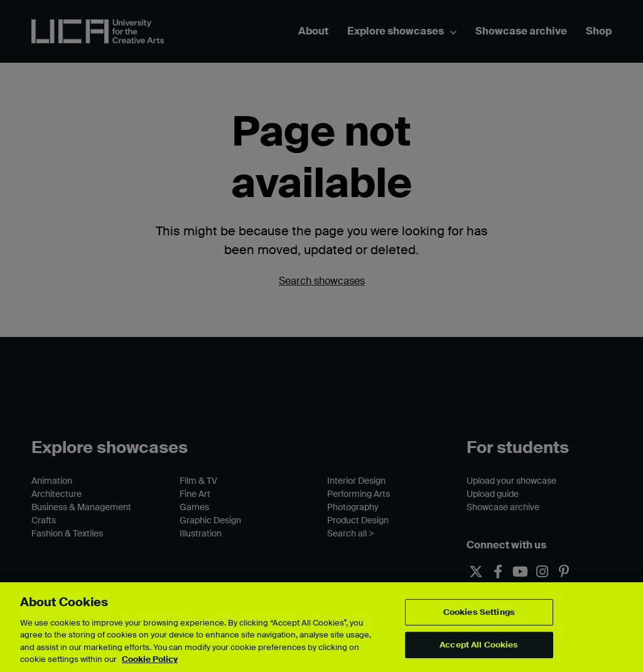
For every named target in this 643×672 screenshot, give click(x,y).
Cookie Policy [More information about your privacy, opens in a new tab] (150, 659)
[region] (321, 627)
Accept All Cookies (479, 645)
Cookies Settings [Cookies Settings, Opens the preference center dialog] (479, 612)
